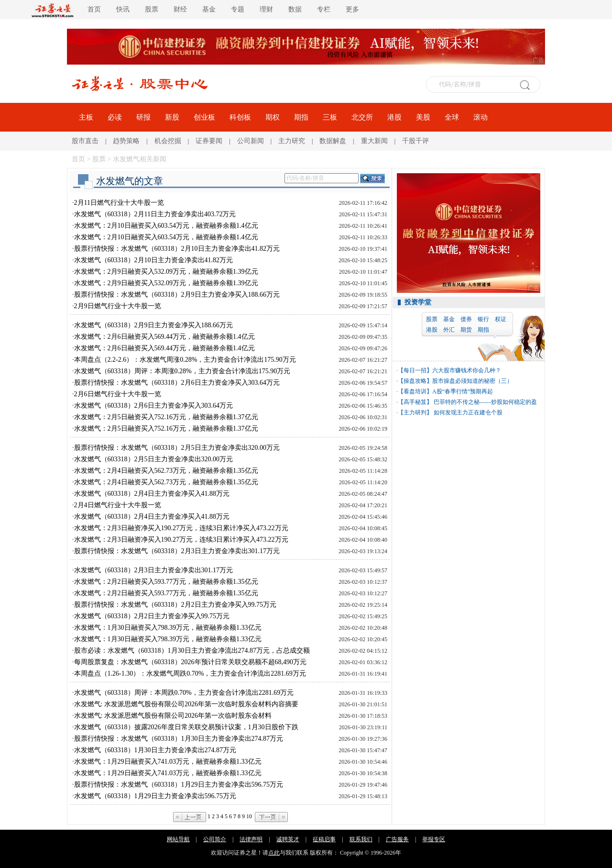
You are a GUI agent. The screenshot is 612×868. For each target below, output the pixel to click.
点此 (274, 853)
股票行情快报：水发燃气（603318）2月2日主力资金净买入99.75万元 (175, 605)
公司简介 (215, 839)
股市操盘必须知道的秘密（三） (472, 381)
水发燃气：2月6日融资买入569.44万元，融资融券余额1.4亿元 (164, 337)
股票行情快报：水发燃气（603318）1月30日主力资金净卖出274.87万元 (179, 739)
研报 (143, 117)
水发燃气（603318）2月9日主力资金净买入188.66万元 (154, 325)
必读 (115, 117)
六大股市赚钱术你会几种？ (467, 370)
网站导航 (178, 839)
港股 (394, 117)
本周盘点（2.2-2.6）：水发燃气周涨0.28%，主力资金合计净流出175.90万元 (185, 360)
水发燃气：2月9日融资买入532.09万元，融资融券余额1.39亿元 (166, 272)
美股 (423, 117)
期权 (273, 117)
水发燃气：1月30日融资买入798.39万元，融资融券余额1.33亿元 (168, 628)
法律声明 (251, 839)
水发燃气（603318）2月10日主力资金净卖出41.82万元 (154, 260)
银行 (483, 319)
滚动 (481, 117)
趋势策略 (126, 141)
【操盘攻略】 (415, 381)
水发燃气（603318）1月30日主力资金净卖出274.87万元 (155, 750)
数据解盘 (333, 141)
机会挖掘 (168, 141)
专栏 (324, 9)
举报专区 (434, 839)
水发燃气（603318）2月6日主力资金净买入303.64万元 (154, 406)
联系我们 (361, 839)
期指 (301, 117)
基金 (209, 9)
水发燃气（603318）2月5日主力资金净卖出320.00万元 (154, 459)
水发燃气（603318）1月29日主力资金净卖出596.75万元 (155, 796)
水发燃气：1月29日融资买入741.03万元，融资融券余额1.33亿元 (168, 762)
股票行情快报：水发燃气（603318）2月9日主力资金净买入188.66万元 (177, 295)
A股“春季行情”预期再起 (463, 391)
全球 (452, 117)
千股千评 (415, 141)
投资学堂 (418, 302)
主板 (86, 117)
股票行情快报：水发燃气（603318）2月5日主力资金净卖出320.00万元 (177, 448)
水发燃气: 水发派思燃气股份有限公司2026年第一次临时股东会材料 (173, 716)
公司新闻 (251, 141)
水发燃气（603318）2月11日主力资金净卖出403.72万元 (155, 214)
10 (249, 816)
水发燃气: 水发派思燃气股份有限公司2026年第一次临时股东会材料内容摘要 (186, 704)
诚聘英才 (288, 839)
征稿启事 (324, 839)
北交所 (362, 117)
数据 (295, 9)
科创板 (240, 117)
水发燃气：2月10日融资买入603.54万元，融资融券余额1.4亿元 (166, 226)
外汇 (449, 330)
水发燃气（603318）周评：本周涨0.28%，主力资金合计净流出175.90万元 (182, 371)
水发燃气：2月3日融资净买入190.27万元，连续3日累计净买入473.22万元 (181, 528)
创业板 (204, 117)
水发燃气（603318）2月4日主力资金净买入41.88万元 (152, 494)
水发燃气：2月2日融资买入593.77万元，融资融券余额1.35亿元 (166, 582)
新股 (172, 117)
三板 (330, 117)
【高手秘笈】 (415, 402)
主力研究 (292, 141)
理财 (266, 9)
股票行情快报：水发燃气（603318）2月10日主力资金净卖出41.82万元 (177, 249)
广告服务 (397, 839)
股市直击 (85, 141)
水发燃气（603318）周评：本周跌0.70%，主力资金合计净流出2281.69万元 (184, 693)
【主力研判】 (415, 412)
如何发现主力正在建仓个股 (467, 412)
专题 (238, 9)
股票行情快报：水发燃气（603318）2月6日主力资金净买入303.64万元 (177, 383)
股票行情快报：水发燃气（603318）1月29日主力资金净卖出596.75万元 (179, 785)
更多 (352, 9)
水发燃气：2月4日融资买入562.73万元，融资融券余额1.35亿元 (166, 471)
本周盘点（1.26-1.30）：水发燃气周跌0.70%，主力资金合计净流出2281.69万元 (190, 673)
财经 (180, 9)
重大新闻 (374, 141)
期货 (466, 330)
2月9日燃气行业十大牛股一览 (118, 306)
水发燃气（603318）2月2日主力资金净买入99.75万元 (152, 616)
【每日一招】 (415, 370)
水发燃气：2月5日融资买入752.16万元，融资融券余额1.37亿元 (166, 417)
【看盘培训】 (415, 391)
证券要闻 (209, 141)
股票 (152, 9)
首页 (94, 9)
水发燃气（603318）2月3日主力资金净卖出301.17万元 (154, 570)
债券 (466, 319)
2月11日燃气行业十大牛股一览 (119, 203)
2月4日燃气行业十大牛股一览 (118, 505)
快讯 (123, 9)
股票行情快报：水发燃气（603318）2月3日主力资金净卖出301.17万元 (177, 551)
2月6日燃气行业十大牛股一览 (118, 394)
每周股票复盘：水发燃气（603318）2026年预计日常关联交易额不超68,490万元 (191, 662)
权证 (501, 319)
